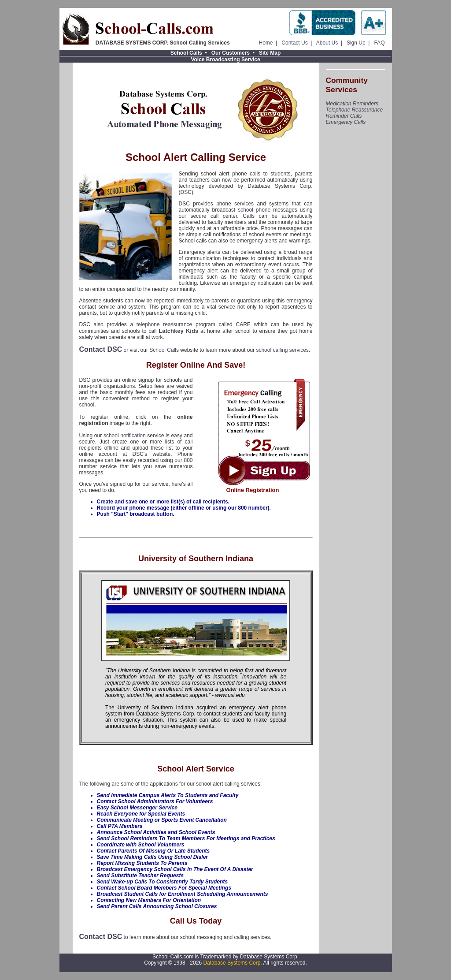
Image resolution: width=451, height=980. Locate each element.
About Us (327, 43)
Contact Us (294, 43)
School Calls (186, 53)
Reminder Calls (344, 116)
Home (266, 43)
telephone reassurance (164, 324)
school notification (125, 436)
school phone (254, 210)
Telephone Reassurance (355, 110)
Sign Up (356, 43)
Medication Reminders (352, 104)
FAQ (379, 43)
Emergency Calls (346, 122)
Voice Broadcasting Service (225, 60)
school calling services (282, 350)
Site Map (270, 53)
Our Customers (231, 53)
